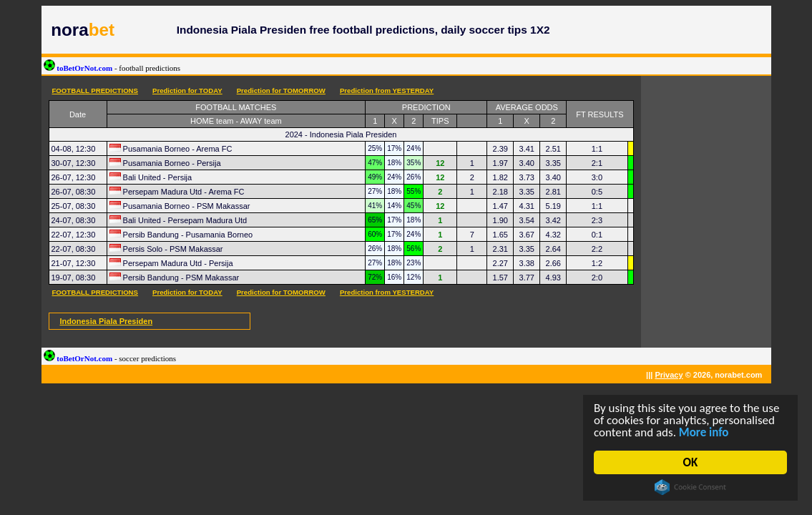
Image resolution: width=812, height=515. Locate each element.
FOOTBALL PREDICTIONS (95, 90)
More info (704, 432)
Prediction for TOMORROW (281, 90)
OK (691, 462)
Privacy (669, 375)
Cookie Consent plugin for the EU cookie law (690, 487)
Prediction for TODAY (187, 90)
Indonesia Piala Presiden (107, 321)
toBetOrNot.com (112, 68)
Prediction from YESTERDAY (387, 90)
